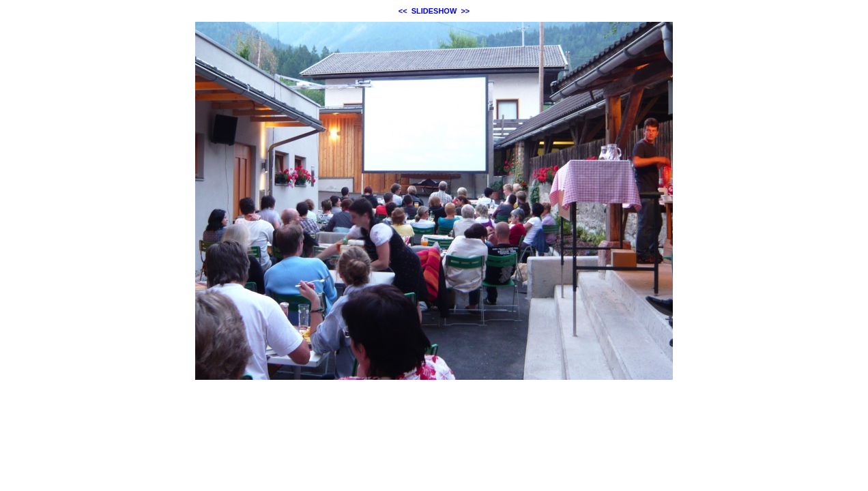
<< (403, 11)
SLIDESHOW (434, 11)
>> (465, 11)
